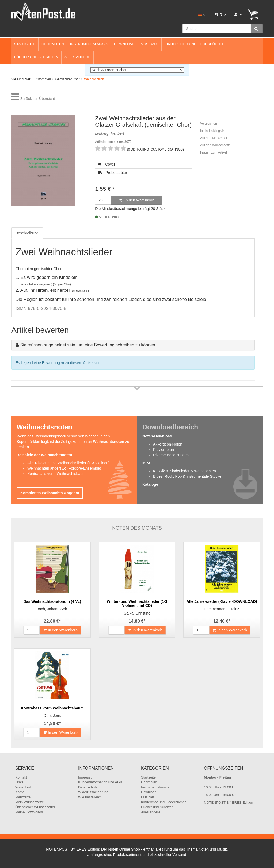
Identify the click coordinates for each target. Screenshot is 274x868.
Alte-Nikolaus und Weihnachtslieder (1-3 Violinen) (68, 463)
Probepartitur (113, 173)
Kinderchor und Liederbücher (195, 44)
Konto (20, 792)
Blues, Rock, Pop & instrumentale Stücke (187, 476)
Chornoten (53, 44)
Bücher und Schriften (36, 57)
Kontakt (21, 777)
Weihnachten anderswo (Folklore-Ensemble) (64, 468)
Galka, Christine (137, 613)
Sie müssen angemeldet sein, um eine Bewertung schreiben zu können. (88, 345)
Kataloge (150, 484)
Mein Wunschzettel (30, 802)
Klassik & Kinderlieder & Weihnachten (184, 471)
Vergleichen (209, 124)
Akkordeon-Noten (168, 444)
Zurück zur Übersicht (38, 99)
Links (19, 782)
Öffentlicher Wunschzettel (35, 807)
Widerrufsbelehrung (93, 792)
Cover (106, 164)
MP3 (146, 463)
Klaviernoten (163, 450)
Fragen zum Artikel (214, 152)
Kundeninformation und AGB (100, 782)
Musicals (150, 44)
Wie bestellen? (90, 797)
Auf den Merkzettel (214, 138)
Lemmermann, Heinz (222, 609)
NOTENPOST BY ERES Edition (229, 802)
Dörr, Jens (52, 716)
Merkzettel (23, 797)
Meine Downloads (29, 812)
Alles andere (78, 57)
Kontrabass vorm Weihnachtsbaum (56, 474)
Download (124, 44)
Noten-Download (157, 436)
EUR (220, 15)
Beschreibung (27, 233)
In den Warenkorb (137, 200)
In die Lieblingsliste (214, 131)
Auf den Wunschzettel (216, 145)
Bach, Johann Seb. (52, 609)
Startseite (25, 44)
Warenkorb (24, 787)
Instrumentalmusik (89, 44)
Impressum (87, 777)
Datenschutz (88, 787)
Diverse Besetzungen (171, 455)
